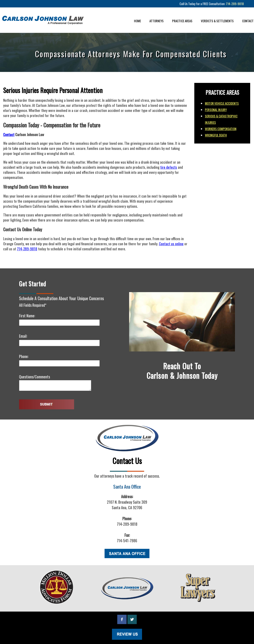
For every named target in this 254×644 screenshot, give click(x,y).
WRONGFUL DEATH (216, 135)
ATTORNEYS (157, 21)
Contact (9, 135)
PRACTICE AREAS (182, 21)
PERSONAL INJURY (216, 110)
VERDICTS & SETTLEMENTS (217, 21)
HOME (137, 21)
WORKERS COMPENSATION (221, 129)
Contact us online (171, 244)
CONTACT (248, 21)
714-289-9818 (235, 4)
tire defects (169, 167)
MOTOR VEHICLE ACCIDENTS (222, 103)
